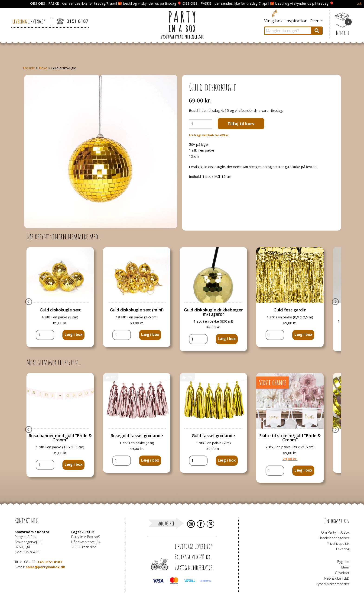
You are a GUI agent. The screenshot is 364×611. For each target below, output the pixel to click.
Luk (359, 3)
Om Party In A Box (335, 532)
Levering (343, 549)
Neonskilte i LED (337, 578)
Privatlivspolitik (338, 543)
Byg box (343, 561)
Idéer (345, 567)
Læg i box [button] (73, 334)
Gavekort (342, 573)
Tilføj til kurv (241, 124)
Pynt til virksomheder (333, 584)
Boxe (43, 68)
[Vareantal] (201, 124)
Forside (29, 68)
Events (317, 21)
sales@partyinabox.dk (45, 567)
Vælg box (273, 21)
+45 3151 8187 (50, 562)
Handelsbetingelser (334, 538)
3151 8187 (72, 22)
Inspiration (296, 21)
